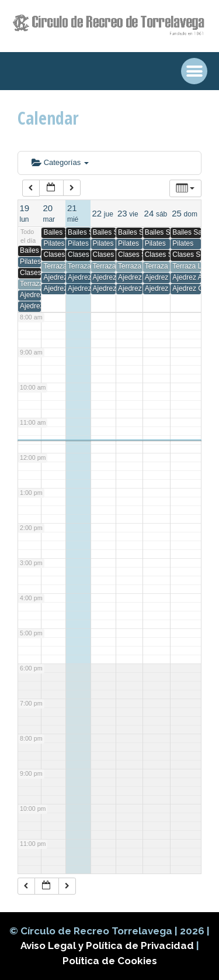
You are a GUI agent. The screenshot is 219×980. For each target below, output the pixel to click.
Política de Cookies (110, 961)
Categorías (60, 162)
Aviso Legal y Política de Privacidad (108, 945)
